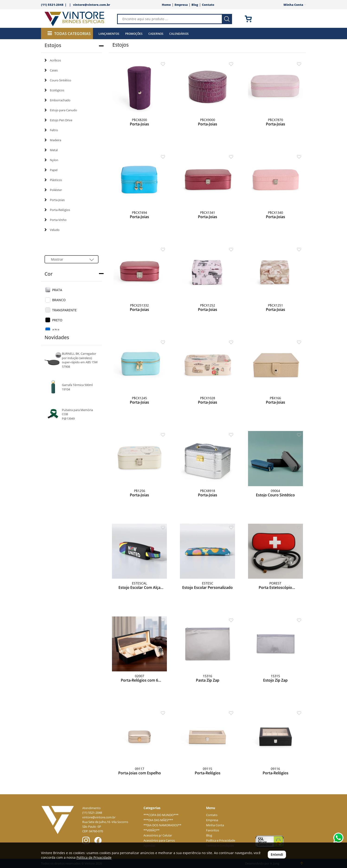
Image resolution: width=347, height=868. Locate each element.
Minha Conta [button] (295, 5)
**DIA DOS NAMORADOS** (162, 825)
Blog (195, 5)
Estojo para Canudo (61, 110)
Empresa (181, 5)
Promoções (134, 34)
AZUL (56, 330)
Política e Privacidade (221, 841)
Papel (51, 170)
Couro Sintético (58, 80)
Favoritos (213, 830)
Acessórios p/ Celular (158, 835)
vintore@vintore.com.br (92, 5)
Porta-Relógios (57, 210)
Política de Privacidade (94, 857)
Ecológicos (54, 90)
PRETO (57, 320)
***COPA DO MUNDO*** (161, 815)
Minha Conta (215, 825)
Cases (51, 70)
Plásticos (53, 180)
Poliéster (53, 190)
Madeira (53, 140)
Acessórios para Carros (159, 841)
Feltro (51, 130)
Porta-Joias (55, 200)
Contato (208, 5)
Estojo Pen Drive (58, 120)
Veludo (52, 230)
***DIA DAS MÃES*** (158, 820)
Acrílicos (53, 60)
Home (166, 5)
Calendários (179, 34)
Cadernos (156, 34)
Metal (51, 150)
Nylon (51, 160)
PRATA (57, 290)
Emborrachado (57, 100)
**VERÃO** (151, 830)
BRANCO (59, 300)
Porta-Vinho (56, 220)
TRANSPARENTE (64, 310)
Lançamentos (109, 34)
